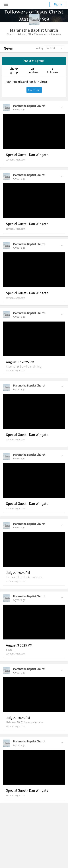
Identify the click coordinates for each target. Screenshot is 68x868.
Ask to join (34, 90)
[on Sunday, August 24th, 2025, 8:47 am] (19, 248)
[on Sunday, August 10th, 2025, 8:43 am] (19, 458)
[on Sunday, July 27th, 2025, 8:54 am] (19, 745)
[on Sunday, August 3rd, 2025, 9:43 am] (19, 600)
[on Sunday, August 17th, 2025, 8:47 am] (19, 389)
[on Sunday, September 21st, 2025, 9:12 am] (19, 109)
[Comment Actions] (62, 107)
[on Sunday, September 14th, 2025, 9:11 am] (19, 178)
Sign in (58, 4)
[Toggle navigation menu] (6, 4)
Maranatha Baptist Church (29, 106)
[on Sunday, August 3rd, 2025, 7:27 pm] (19, 527)
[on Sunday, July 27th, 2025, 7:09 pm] (19, 672)
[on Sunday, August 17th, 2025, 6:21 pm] (19, 316)
